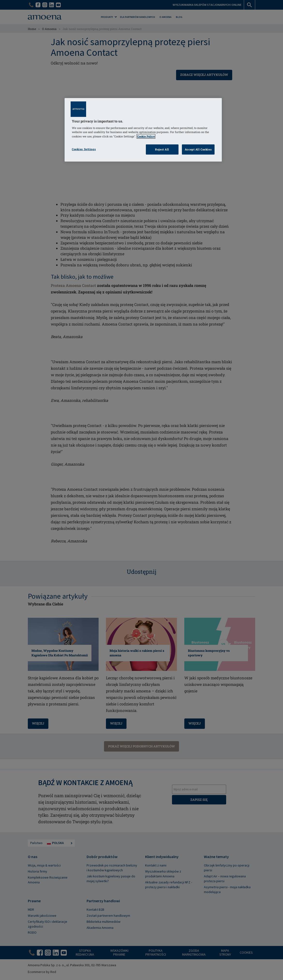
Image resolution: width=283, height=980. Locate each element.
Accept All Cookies (198, 149)
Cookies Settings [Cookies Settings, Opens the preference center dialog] (84, 149)
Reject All (162, 149)
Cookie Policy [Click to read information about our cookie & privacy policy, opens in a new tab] (146, 136)
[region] (143, 130)
